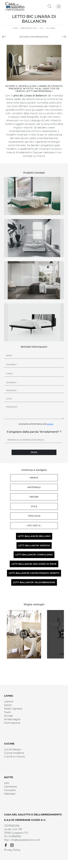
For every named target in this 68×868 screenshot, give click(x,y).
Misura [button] (34, 497)
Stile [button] (34, 506)
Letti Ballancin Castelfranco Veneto (34, 573)
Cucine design (12, 749)
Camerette (10, 787)
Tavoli (7, 712)
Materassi (10, 794)
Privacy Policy (12, 850)
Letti (42, 28)
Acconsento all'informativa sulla (36, 424)
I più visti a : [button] (34, 525)
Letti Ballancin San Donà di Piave (34, 564)
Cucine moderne (14, 753)
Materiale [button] (34, 487)
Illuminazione (12, 723)
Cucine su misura (14, 757)
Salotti (8, 705)
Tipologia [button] (34, 516)
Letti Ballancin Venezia (34, 545)
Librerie (9, 702)
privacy (50, 424)
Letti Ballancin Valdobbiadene (34, 582)
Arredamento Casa (28, 28)
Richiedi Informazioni (34, 37)
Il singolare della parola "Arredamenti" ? (34, 432)
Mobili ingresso (13, 709)
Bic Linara (51, 28)
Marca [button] (34, 478)
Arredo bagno (12, 719)
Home (15, 28)
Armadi (8, 716)
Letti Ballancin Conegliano (34, 555)
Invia (34, 452)
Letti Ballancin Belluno (34, 536)
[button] (60, 635)
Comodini (10, 790)
